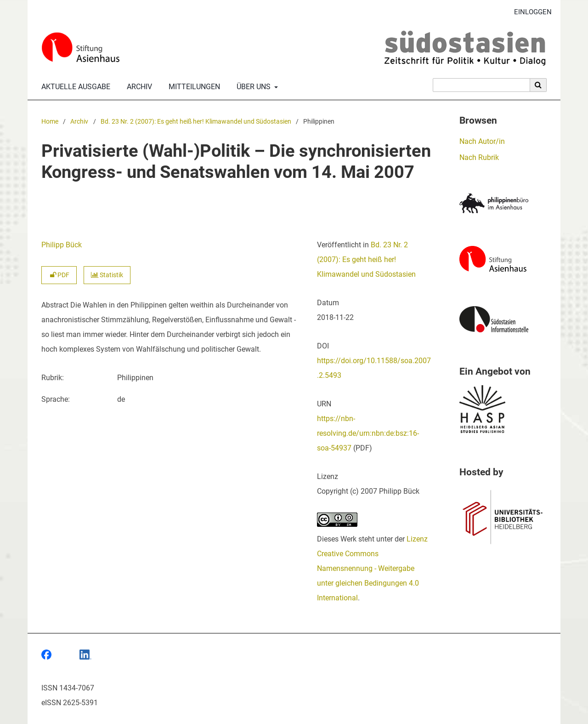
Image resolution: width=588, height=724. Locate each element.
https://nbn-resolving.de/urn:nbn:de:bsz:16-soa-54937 (368, 433)
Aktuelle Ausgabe (74, 87)
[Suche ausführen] (538, 85)
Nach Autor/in (482, 141)
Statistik (107, 275)
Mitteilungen (192, 87)
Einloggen (529, 12)
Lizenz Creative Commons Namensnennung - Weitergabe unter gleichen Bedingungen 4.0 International (372, 568)
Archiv (138, 87)
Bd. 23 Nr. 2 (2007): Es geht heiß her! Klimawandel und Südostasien (196, 122)
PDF (59, 275)
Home (50, 122)
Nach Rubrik (479, 157)
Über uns (253, 87)
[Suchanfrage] (481, 85)
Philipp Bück (62, 245)
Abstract (55, 305)
